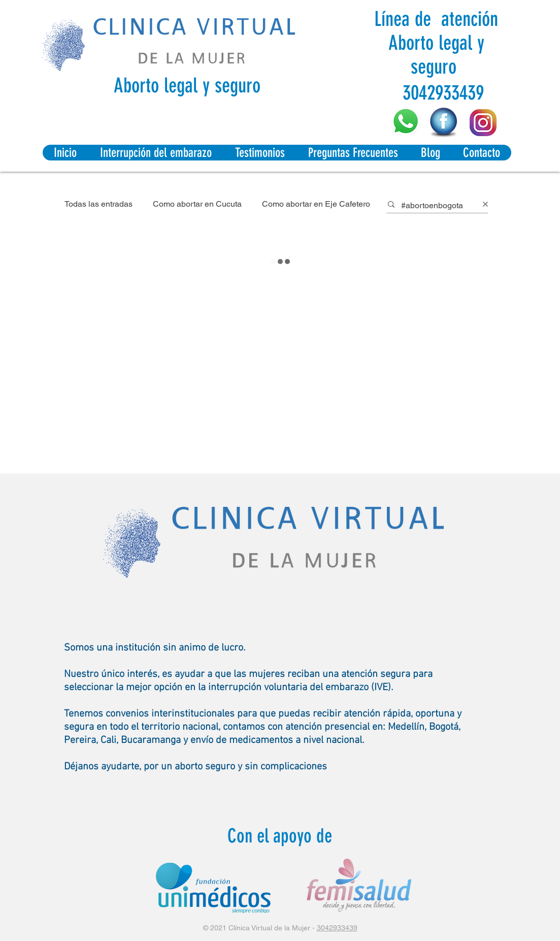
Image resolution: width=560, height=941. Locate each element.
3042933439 (337, 928)
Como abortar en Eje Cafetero (316, 204)
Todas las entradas (98, 204)
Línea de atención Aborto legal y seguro (436, 43)
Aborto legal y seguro (187, 86)
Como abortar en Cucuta (197, 204)
